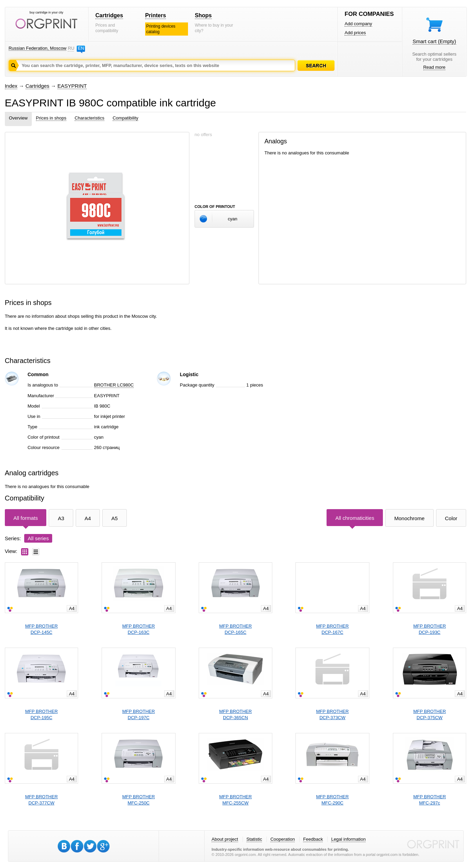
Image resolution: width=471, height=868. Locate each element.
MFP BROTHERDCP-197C (139, 714)
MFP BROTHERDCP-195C (41, 714)
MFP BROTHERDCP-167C (332, 629)
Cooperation (282, 839)
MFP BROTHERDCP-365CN (235, 714)
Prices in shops (51, 118)
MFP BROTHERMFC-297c (430, 800)
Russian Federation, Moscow (38, 48)
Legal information (348, 839)
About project (225, 839)
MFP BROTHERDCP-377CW (41, 800)
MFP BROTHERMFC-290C (332, 800)
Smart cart (434, 41)
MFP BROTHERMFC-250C (139, 800)
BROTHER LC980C (114, 385)
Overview (18, 118)
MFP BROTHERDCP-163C (139, 629)
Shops (203, 15)
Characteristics (90, 118)
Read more (434, 67)
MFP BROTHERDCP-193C (430, 629)
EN (81, 48)
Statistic (254, 839)
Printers (156, 15)
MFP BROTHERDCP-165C (235, 629)
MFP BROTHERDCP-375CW (430, 714)
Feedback (313, 839)
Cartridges (109, 15)
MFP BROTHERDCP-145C (41, 629)
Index (11, 86)
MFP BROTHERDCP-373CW (332, 714)
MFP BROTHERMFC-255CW (235, 800)
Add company (358, 24)
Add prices (355, 33)
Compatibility (125, 118)
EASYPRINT (72, 86)
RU (71, 48)
